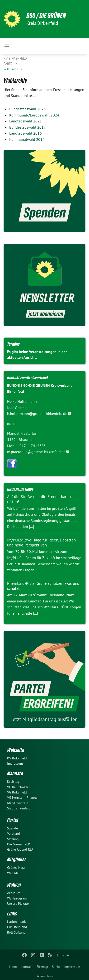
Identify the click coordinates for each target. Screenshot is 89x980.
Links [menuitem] (61, 955)
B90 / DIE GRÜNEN (46, 16)
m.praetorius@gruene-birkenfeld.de (36, 452)
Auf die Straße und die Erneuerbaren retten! (39, 499)
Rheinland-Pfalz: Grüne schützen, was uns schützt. (43, 586)
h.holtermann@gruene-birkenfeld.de (37, 414)
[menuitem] (13, 966)
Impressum (72, 967)
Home (13, 967)
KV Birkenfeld (16, 58)
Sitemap (42, 967)
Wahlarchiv (13, 69)
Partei (9, 64)
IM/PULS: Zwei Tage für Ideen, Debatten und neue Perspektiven (41, 543)
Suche (56, 967)
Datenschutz (44, 976)
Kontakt (27, 967)
